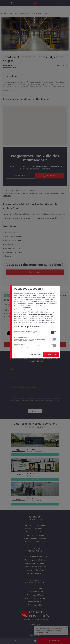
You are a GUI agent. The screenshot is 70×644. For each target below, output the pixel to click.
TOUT (51, 355)
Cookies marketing (31, 345)
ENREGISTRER (36, 355)
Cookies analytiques (31, 339)
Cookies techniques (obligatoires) (31, 332)
